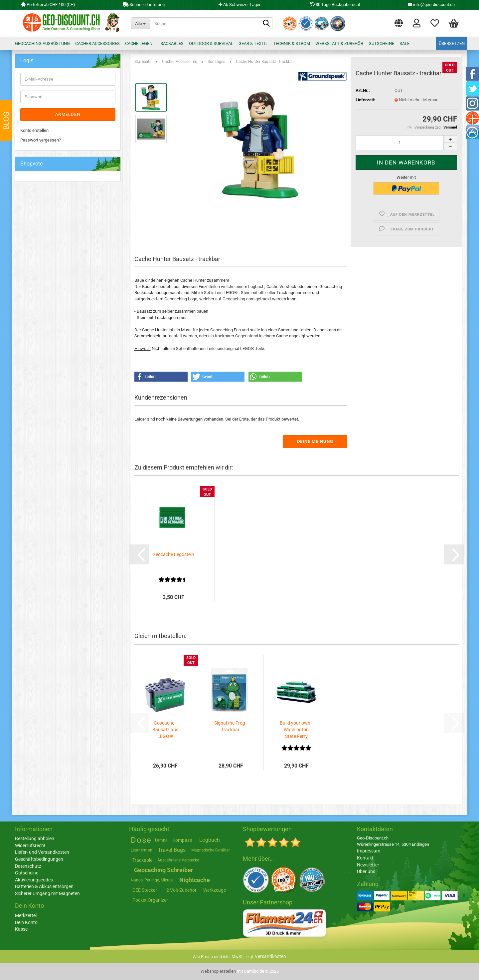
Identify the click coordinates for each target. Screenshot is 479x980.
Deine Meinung (315, 441)
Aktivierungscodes (34, 880)
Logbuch (210, 840)
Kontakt (365, 858)
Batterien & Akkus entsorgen (44, 886)
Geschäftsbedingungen (39, 859)
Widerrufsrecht (30, 845)
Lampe (161, 840)
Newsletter (368, 865)
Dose (141, 840)
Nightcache (195, 880)
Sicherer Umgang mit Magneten (47, 893)
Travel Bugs (172, 850)
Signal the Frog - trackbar (231, 726)
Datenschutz (28, 866)
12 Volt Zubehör (180, 890)
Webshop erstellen (218, 971)
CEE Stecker (145, 890)
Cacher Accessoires (97, 43)
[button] (399, 22)
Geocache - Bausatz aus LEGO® (165, 730)
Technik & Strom (292, 43)
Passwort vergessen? (41, 140)
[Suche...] (140, 23)
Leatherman (142, 850)
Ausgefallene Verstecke (178, 860)
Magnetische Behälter (211, 850)
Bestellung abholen (35, 838)
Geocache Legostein (173, 554)
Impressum (369, 851)
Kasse (21, 929)
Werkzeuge (215, 890)
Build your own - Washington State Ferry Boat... (296, 730)
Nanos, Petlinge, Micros (152, 880)
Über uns (366, 871)
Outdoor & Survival (211, 43)
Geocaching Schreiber (164, 870)
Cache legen (139, 43)
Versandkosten (270, 956)
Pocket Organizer (150, 900)
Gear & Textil (253, 43)
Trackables (171, 43)
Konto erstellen (34, 130)
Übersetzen (452, 43)
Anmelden (68, 114)
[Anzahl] (406, 143)
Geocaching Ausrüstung (42, 43)
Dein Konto (26, 922)
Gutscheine (381, 43)
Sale (404, 43)
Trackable (142, 860)
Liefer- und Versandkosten (42, 852)
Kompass (182, 840)
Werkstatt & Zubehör (339, 43)
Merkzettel (435, 23)
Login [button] (417, 23)
